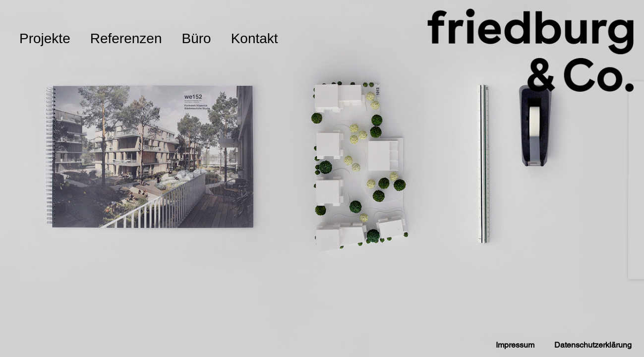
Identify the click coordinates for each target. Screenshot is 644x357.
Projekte (45, 38)
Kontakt (255, 38)
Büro (196, 38)
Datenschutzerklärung (593, 345)
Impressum (515, 345)
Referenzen (126, 38)
